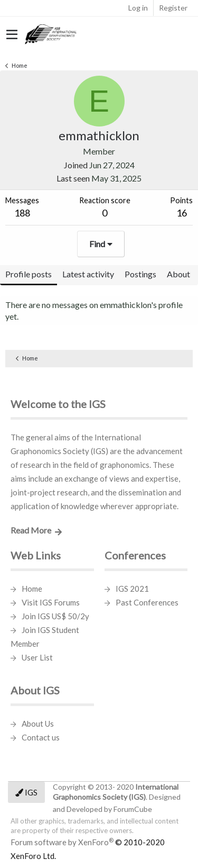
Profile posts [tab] (29, 274)
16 (182, 213)
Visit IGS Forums (51, 602)
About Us (38, 724)
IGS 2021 (132, 589)
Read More (31, 530)
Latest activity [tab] (88, 274)
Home (32, 589)
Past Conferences (147, 602)
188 (22, 213)
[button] (12, 35)
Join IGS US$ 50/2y (55, 616)
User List (37, 657)
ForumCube (133, 809)
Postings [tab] (140, 274)
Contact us (41, 737)
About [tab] (178, 274)
